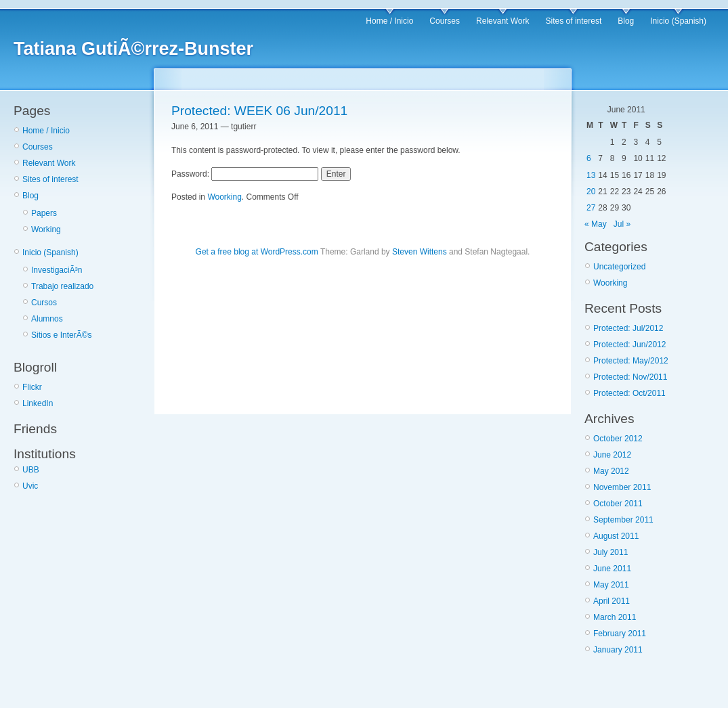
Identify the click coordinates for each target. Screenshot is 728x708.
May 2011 (611, 585)
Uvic (30, 486)
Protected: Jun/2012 (629, 345)
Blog (626, 21)
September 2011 (623, 520)
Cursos (44, 303)
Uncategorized (619, 267)
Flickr (32, 387)
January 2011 (618, 650)
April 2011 (612, 601)
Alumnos (47, 319)
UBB (31, 470)
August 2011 (616, 536)
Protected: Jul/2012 (628, 328)
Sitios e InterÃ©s (62, 335)
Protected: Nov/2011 (630, 377)
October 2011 (618, 504)
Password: (245, 174)
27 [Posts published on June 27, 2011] (591, 208)
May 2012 (611, 471)
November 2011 (622, 487)
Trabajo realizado (62, 286)
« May (596, 224)
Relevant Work (502, 21)
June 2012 (612, 455)
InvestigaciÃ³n (57, 270)
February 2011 (620, 634)
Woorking (224, 197)
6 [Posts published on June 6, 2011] (589, 158)
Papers (44, 213)
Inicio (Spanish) (678, 21)
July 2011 (611, 552)
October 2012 (618, 439)
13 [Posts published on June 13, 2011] (591, 175)
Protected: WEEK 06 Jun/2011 (259, 111)
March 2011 (615, 617)
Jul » (622, 224)
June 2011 (612, 569)
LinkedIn (38, 403)
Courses (445, 21)
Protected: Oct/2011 (629, 393)
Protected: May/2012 (631, 361)
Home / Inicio (389, 21)
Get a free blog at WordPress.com (257, 252)
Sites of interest (574, 21)
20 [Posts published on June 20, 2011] (591, 192)
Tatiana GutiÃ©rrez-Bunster (133, 49)
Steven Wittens (420, 252)
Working (46, 229)
